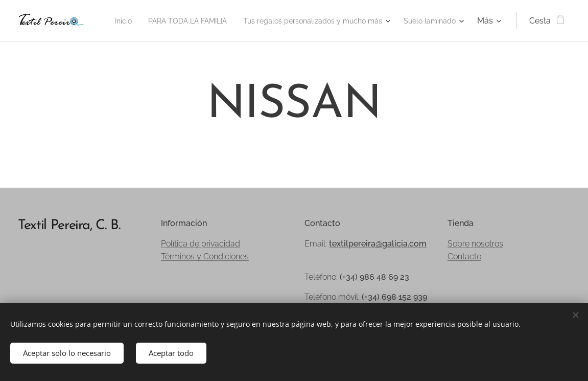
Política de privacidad (201, 244)
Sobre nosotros (475, 244)
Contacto (464, 256)
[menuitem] (167, 21)
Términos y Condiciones (205, 256)
